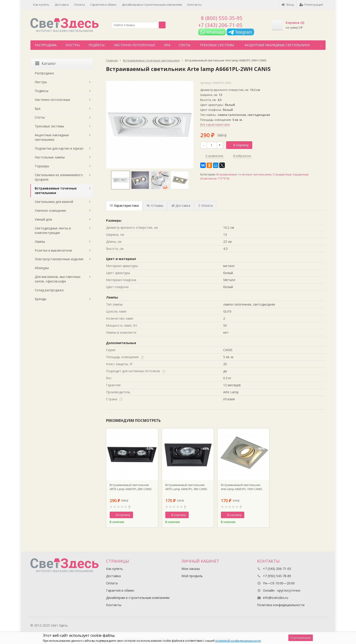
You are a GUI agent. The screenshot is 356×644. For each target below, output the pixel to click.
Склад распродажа (49, 290)
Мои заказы (191, 569)
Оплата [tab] (205, 205)
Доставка (62, 5)
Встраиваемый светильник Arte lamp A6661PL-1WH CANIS (242, 487)
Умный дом (43, 219)
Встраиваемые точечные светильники (244, 174)
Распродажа (46, 45)
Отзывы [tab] (155, 205)
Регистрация (311, 5)
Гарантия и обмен (103, 5)
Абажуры (42, 268)
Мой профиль (192, 576)
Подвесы (96, 45)
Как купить (41, 5)
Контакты (194, 5)
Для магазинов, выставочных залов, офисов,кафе (58, 279)
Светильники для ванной (54, 202)
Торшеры (42, 166)
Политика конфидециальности (281, 605)
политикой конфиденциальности (238, 641)
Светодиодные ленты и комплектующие (53, 230)
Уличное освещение (50, 210)
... (321, 45)
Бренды (41, 299)
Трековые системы (217, 45)
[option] (120, 180)
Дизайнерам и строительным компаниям (152, 5)
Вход (288, 5)
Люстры (73, 45)
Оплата (79, 5)
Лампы (40, 242)
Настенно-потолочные (135, 45)
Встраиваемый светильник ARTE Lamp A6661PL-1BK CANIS (186, 487)
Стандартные (282, 174)
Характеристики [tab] (124, 205)
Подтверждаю (301, 638)
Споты (184, 45)
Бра (167, 45)
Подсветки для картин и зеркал (59, 148)
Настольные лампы (50, 157)
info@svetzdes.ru (276, 598)
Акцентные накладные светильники (277, 45)
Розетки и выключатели (53, 250)
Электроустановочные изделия (59, 259)
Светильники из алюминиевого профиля (59, 177)
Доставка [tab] (181, 205)
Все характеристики (215, 124)
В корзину (238, 145)
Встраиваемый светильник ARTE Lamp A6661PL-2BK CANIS (131, 487)
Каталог (46, 63)
